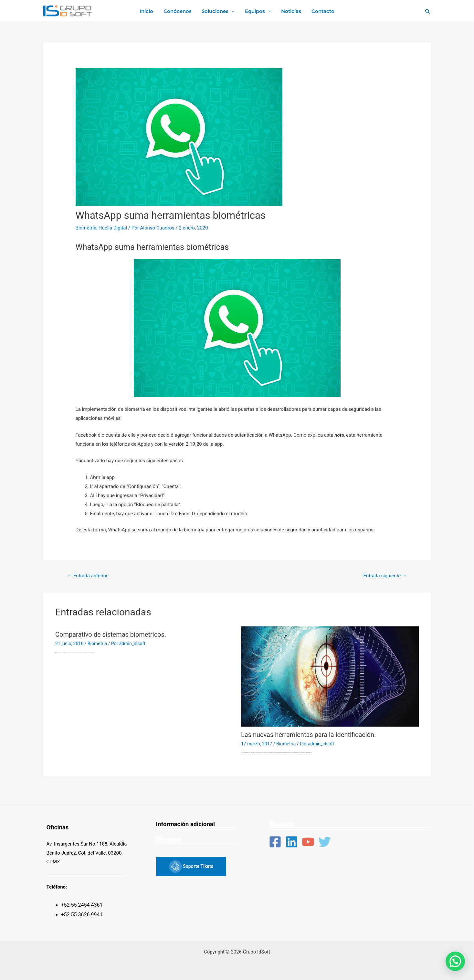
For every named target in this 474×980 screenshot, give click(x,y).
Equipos (255, 11)
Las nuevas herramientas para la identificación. (308, 735)
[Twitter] (325, 842)
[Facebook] (275, 842)
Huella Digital (113, 228)
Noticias (290, 11)
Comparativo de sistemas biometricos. (111, 634)
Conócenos (178, 11)
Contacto (322, 11)
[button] (455, 961)
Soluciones (215, 11)
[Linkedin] (292, 842)
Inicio (148, 11)
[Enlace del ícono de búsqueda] (428, 11)
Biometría (86, 228)
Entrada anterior (87, 576)
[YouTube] (308, 842)
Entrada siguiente (385, 576)
